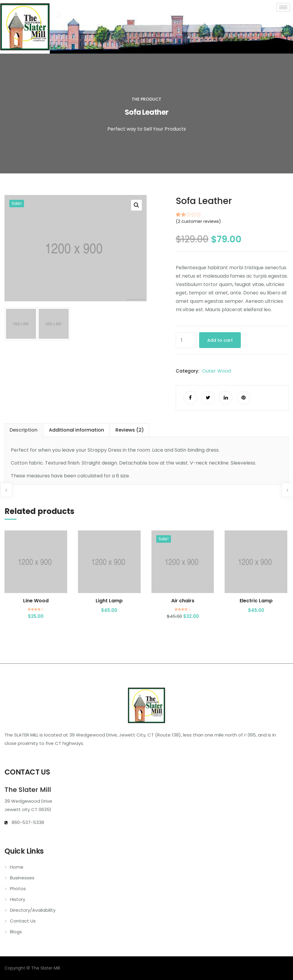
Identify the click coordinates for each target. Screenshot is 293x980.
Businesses (22, 878)
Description (24, 430)
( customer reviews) (198, 221)
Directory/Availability (33, 910)
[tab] (24, 430)
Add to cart (220, 340)
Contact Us (23, 921)
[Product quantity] (186, 340)
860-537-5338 (27, 822)
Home (17, 867)
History (18, 899)
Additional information (76, 430)
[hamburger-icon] (283, 7)
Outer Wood (217, 371)
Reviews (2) (130, 430)
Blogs (16, 932)
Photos (18, 888)
